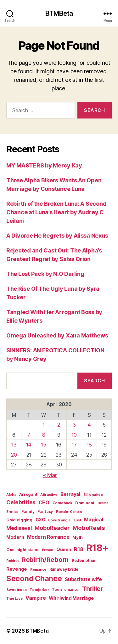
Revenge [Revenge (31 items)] (17, 569)
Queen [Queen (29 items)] (64, 550)
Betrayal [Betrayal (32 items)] (70, 494)
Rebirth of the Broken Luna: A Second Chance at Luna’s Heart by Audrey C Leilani (56, 212)
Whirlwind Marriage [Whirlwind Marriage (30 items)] (71, 598)
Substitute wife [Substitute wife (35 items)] (83, 579)
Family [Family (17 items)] (28, 511)
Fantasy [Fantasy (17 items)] (45, 511)
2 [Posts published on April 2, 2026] (59, 425)
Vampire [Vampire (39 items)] (36, 598)
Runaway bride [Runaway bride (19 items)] (64, 569)
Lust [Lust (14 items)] (77, 520)
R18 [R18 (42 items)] (79, 549)
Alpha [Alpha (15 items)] (11, 495)
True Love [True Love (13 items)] (14, 599)
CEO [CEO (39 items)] (44, 502)
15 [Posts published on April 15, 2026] (43, 445)
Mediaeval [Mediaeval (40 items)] (19, 528)
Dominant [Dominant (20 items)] (85, 503)
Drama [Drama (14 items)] (103, 503)
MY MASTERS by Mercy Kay (44, 165)
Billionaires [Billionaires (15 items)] (93, 495)
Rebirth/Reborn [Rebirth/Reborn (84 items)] (45, 560)
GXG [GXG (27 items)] (40, 520)
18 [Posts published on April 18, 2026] (89, 445)
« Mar (50, 475)
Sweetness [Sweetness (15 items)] (17, 590)
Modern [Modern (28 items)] (15, 537)
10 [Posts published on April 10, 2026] (74, 435)
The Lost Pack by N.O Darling (45, 274)
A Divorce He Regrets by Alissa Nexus (57, 236)
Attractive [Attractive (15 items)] (49, 495)
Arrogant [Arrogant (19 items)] (28, 494)
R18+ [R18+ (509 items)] (97, 548)
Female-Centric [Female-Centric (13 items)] (69, 512)
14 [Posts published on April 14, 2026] (29, 445)
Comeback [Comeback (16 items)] (62, 503)
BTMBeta (59, 13)
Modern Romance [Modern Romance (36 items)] (48, 537)
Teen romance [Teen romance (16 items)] (65, 590)
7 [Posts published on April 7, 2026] (29, 435)
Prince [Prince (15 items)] (48, 550)
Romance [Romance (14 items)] (38, 569)
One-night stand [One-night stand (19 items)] (22, 550)
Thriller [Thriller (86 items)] (93, 589)
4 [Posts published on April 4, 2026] (89, 425)
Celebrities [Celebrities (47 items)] (21, 502)
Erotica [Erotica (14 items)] (12, 512)
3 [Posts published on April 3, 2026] (74, 425)
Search (94, 381)
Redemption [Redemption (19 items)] (84, 560)
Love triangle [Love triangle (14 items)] (59, 520)
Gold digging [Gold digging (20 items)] (19, 520)
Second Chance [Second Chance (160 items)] (34, 578)
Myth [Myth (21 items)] (78, 537)
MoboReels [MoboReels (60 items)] (89, 528)
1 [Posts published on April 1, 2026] (44, 425)
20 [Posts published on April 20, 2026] (14, 455)
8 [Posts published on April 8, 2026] (44, 435)
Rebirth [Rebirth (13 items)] (12, 561)
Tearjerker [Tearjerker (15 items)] (39, 590)
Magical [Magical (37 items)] (93, 520)
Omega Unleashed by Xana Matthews (57, 335)
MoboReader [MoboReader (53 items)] (52, 528)
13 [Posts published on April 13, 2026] (14, 445)
